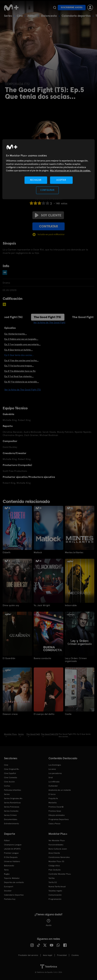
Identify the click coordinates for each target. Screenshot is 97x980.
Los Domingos (55, 765)
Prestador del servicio (28, 955)
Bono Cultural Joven (58, 849)
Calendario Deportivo (14, 895)
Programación (55, 899)
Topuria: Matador (12, 878)
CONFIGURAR (47, 190)
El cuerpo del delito (44, 714)
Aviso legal (48, 955)
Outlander (53, 786)
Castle (68, 714)
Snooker (8, 891)
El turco (52, 794)
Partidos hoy (10, 899)
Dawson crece (10, 714)
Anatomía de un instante (60, 790)
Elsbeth (7, 552)
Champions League (13, 844)
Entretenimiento (11, 823)
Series (8, 16)
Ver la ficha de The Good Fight (49, 322)
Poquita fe (53, 798)
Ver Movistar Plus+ (57, 840)
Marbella (53, 802)
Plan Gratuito (55, 870)
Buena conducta (42, 658)
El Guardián (9, 658)
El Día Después (11, 857)
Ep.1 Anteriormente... (16, 334)
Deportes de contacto (14, 882)
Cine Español (10, 773)
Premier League (11, 853)
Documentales (11, 819)
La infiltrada (54, 782)
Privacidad (62, 955)
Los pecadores (55, 773)
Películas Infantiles (13, 790)
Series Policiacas (12, 807)
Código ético (54, 865)
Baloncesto (49, 16)
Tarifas (52, 878)
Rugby (7, 874)
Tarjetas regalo (55, 891)
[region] (48, 169)
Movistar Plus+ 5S (56, 861)
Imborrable (71, 605)
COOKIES (75, 955)
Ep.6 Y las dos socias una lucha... (21, 360)
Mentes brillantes (74, 552)
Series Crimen (10, 815)
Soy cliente (48, 215)
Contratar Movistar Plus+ (60, 874)
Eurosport (9, 886)
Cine (20, 16)
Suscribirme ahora (72, 7)
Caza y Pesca (54, 823)
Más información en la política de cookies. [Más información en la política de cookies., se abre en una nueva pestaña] (70, 171)
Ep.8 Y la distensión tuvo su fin (20, 371)
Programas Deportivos (59, 819)
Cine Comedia (10, 777)
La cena (52, 769)
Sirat (51, 777)
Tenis (6, 870)
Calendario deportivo (76, 16)
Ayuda (49, 923)
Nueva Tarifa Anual (57, 886)
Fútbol (32, 16)
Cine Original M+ (12, 769)
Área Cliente (54, 853)
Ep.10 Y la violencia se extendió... (22, 382)
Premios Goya (55, 811)
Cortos (7, 786)
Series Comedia (11, 811)
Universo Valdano (12, 861)
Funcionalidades (56, 844)
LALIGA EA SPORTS (12, 849)
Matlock (38, 552)
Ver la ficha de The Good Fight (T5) (23, 390)
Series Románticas (12, 802)
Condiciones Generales (59, 857)
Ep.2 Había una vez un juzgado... (21, 339)
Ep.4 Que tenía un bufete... (19, 350)
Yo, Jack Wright (42, 605)
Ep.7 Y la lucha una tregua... (19, 366)
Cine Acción (9, 782)
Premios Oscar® (56, 807)
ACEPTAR (61, 180)
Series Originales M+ (13, 798)
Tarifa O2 (53, 882)
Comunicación (55, 895)
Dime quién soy (11, 605)
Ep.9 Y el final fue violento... (19, 376)
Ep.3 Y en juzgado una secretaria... (22, 344)
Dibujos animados (57, 815)
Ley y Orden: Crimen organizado (76, 660)
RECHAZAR (36, 180)
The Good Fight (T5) (47, 317)
